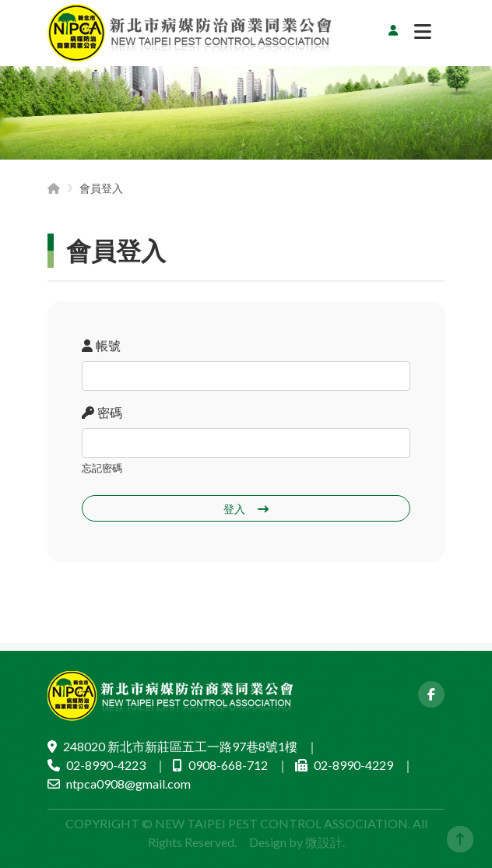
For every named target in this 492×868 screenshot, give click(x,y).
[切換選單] (423, 36)
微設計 (324, 842)
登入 (246, 509)
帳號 (101, 345)
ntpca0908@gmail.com (128, 784)
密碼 (102, 412)
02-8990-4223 (106, 765)
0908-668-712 (228, 765)
